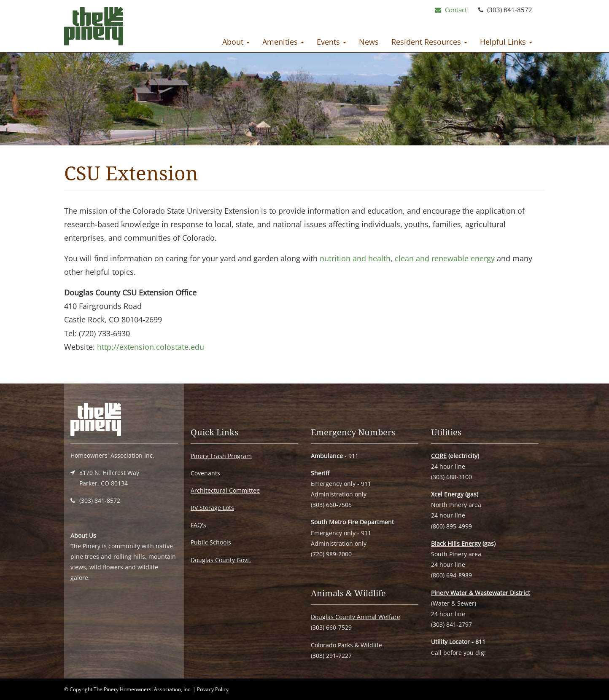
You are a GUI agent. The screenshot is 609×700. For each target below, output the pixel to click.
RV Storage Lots (212, 508)
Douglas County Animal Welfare (356, 617)
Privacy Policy (213, 689)
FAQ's (198, 525)
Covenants (205, 473)
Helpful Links (506, 42)
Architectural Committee (225, 490)
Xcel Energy (447, 494)
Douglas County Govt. (221, 560)
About (236, 42)
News (369, 42)
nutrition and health (355, 258)
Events (331, 42)
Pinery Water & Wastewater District (481, 593)
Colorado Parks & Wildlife (346, 645)
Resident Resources (429, 42)
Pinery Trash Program (221, 456)
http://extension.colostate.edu (151, 347)
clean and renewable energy (445, 258)
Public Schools (211, 542)
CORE (439, 456)
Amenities (283, 42)
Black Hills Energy (456, 543)
